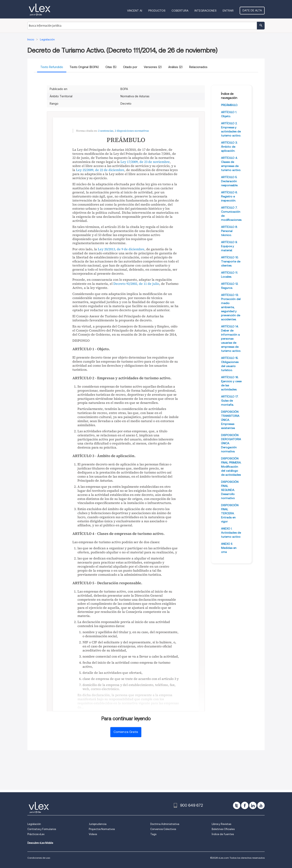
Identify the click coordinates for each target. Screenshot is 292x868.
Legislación (34, 824)
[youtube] (261, 805)
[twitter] (237, 805)
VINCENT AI (135, 11)
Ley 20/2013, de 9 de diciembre (121, 249)
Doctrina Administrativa (165, 824)
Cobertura (180, 11)
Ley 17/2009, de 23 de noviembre (145, 162)
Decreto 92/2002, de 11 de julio (136, 284)
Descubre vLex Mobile (40, 843)
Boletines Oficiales (223, 829)
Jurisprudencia (98, 824)
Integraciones (206, 11)
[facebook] (245, 805)
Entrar (228, 11)
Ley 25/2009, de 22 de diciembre (100, 170)
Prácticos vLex (36, 834)
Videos (93, 834)
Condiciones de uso (39, 858)
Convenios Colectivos (163, 829)
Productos (157, 11)
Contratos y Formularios (42, 829)
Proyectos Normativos (102, 829)
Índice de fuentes (223, 834)
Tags (153, 834)
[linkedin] (253, 805)
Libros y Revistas (221, 824)
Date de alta (252, 10)
